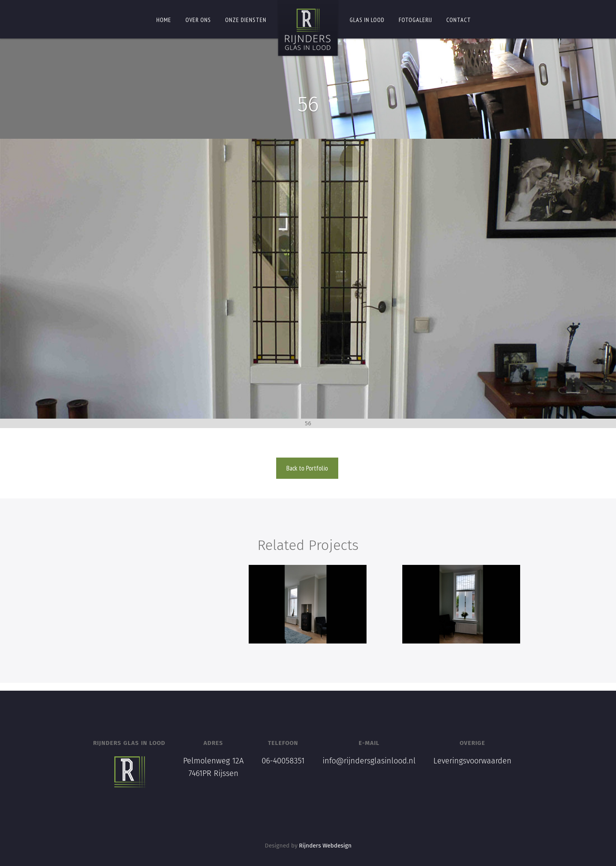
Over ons (198, 20)
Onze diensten (246, 20)
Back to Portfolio (307, 468)
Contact (459, 20)
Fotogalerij (415, 20)
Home (164, 20)
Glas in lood (367, 20)
